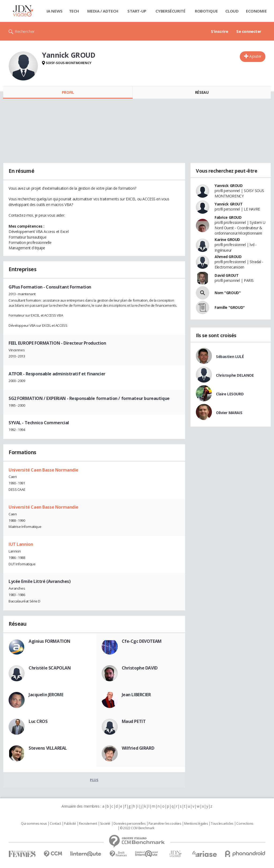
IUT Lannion (21, 544)
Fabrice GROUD (228, 217)
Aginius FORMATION (50, 641)
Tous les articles (222, 824)
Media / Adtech (103, 11)
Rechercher (25, 31)
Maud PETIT (134, 721)
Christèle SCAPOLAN (50, 668)
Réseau (202, 92)
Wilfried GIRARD (138, 748)
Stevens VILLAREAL (48, 748)
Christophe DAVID (140, 668)
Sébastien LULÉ (230, 357)
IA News (55, 11)
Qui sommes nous (34, 824)
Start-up (137, 11)
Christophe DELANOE (235, 375)
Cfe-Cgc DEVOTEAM (142, 641)
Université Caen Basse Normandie (43, 470)
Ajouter (255, 56)
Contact (55, 824)
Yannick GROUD (229, 186)
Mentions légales (196, 824)
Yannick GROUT (229, 204)
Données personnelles (130, 824)
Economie (256, 11)
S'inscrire (220, 31)
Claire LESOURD (230, 394)
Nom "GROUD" (228, 293)
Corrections (245, 824)
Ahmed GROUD (228, 257)
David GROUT (227, 275)
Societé (105, 824)
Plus (94, 780)
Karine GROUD (227, 240)
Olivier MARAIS (229, 413)
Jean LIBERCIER (136, 695)
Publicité (70, 824)
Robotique (206, 11)
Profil (68, 92)
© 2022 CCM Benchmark (137, 828)
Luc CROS (38, 721)
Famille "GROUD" (230, 307)
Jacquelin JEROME (46, 695)
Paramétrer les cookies (165, 824)
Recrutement (88, 824)
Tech (74, 11)
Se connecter (249, 31)
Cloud (232, 11)
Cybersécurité (170, 11)
